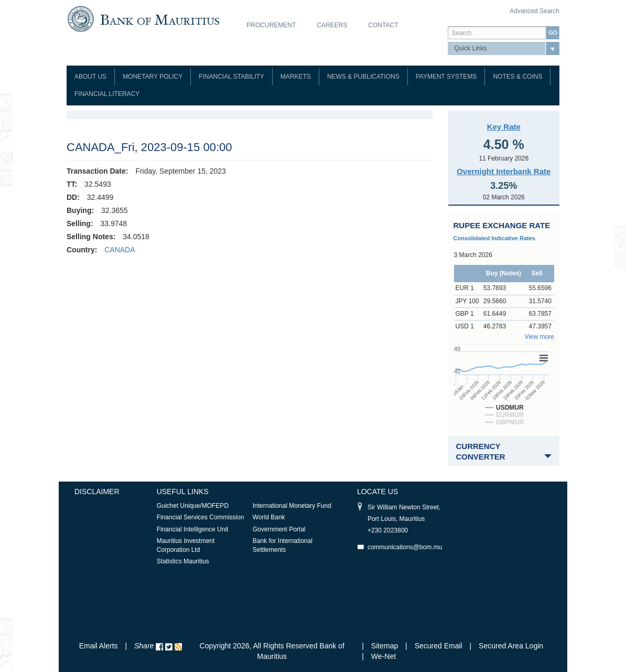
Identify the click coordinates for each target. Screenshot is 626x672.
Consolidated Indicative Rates (494, 238)
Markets (296, 77)
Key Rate (504, 127)
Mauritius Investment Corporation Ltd (186, 545)
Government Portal (279, 529)
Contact (383, 25)
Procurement (271, 25)
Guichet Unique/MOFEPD (193, 506)
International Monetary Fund (292, 506)
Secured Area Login (511, 646)
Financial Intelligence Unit (193, 529)
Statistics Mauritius (183, 561)
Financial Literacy (107, 94)
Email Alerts (99, 646)
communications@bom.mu (405, 547)
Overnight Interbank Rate (504, 171)
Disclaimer (97, 492)
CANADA (120, 250)
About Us (90, 77)
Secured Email (439, 646)
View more (539, 337)
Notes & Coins (517, 77)
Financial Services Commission (201, 517)
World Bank (269, 517)
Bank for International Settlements (283, 545)
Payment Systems (446, 77)
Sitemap (386, 646)
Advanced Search (535, 11)
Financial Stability (231, 77)
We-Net (384, 656)
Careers (332, 25)
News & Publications (363, 77)
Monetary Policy (153, 77)
